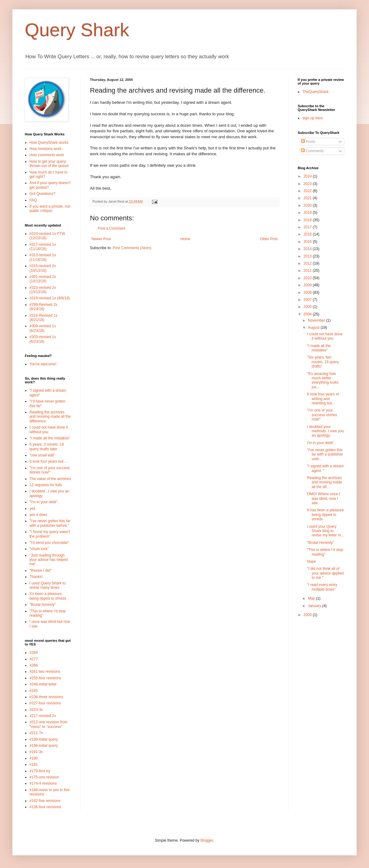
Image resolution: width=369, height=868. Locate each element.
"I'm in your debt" (43, 502)
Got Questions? (42, 194)
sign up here (313, 118)
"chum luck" (39, 549)
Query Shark (77, 30)
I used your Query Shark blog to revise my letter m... (326, 531)
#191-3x (36, 752)
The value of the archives (50, 479)
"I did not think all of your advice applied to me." (325, 573)
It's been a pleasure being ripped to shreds (48, 596)
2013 (308, 256)
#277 (34, 659)
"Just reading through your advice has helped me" (49, 560)
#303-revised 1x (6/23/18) (43, 339)
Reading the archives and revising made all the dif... (325, 482)
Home (185, 239)
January (315, 606)
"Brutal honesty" (43, 605)
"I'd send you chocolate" (49, 543)
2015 (308, 242)
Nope (311, 562)
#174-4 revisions (43, 783)
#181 (34, 764)
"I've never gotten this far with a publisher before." (50, 523)
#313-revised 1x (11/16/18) (43, 257)
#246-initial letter (43, 684)
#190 (34, 758)
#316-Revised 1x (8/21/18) (43, 318)
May (312, 598)
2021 (308, 198)
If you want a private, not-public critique (50, 209)
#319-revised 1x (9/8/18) (50, 298)
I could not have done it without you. (325, 336)
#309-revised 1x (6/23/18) (43, 328)
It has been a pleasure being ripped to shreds (325, 515)
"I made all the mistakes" (50, 438)
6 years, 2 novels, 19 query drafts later (47, 447)
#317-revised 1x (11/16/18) (43, 247)
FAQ (33, 200)
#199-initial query (44, 739)
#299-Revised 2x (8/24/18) (43, 307)
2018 (308, 220)
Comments (312, 151)
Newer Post (101, 239)
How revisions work (45, 149)
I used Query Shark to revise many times (48, 585)
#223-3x (36, 710)
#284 (34, 653)
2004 (308, 314)
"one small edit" (42, 455)
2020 (308, 205)
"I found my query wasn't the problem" (50, 534)
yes (32, 509)
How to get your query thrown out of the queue (49, 164)
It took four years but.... (49, 461)
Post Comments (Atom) (132, 248)
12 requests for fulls (46, 485)
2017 (308, 227)
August (314, 328)
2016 (308, 234)
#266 (34, 665)
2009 (308, 285)
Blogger (207, 840)
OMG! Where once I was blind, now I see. (324, 498)
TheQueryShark (316, 92)
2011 (308, 271)
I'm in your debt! (320, 443)
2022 (308, 191)
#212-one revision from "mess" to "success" (49, 724)
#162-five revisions (45, 801)
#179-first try (40, 771)
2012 (308, 263)
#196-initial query (44, 746)
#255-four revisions (45, 678)
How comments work (47, 155)
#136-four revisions (45, 807)
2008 (308, 293)
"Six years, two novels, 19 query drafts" (323, 362)
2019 (308, 213)
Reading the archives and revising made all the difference (50, 417)
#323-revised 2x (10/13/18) (43, 290)
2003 (308, 615)
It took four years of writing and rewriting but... (323, 399)
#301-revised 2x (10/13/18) (43, 279)
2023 (308, 184)
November (317, 320)
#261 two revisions (45, 672)
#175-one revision (44, 777)
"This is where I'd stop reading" (325, 552)
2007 (308, 300)
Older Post (269, 239)
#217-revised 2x (43, 716)
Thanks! (36, 577)
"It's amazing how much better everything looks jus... (323, 380)
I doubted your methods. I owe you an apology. (325, 431)
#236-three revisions (46, 697)
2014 (308, 249)
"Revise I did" (40, 571)
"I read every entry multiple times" (322, 587)
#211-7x (36, 733)
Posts (308, 142)
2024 (308, 176)
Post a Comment (111, 228)
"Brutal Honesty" (320, 543)
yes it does (38, 515)
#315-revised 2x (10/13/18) (43, 268)
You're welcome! (43, 364)
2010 (308, 278)
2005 (308, 307)
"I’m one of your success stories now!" (322, 415)
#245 (34, 691)
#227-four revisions (45, 703)
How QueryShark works (49, 143)
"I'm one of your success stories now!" (50, 470)
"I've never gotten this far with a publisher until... (325, 454)
